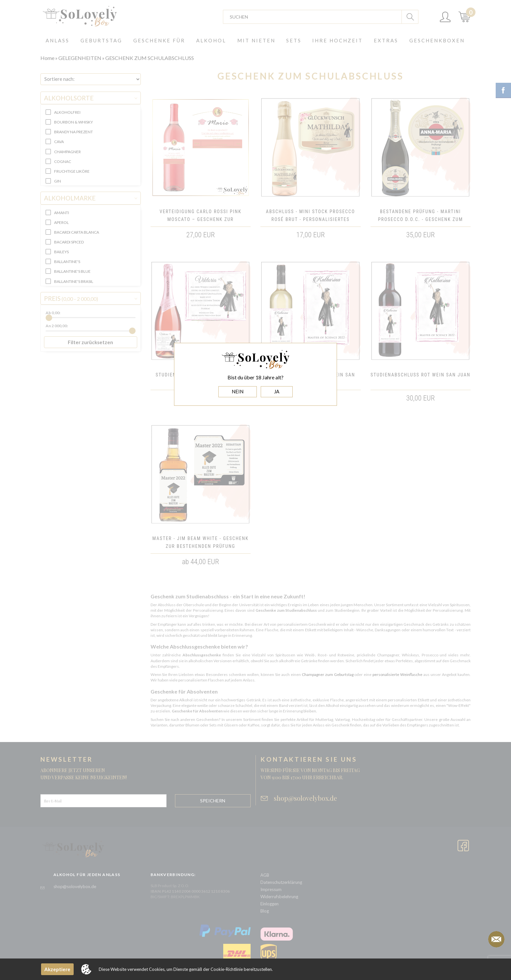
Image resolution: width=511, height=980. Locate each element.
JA (277, 391)
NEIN (238, 391)
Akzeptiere (57, 969)
